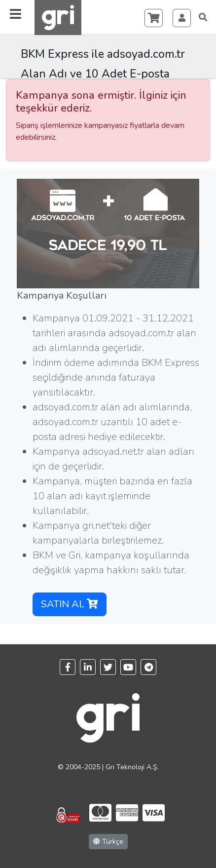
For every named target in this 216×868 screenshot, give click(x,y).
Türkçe (108, 842)
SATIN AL (70, 604)
